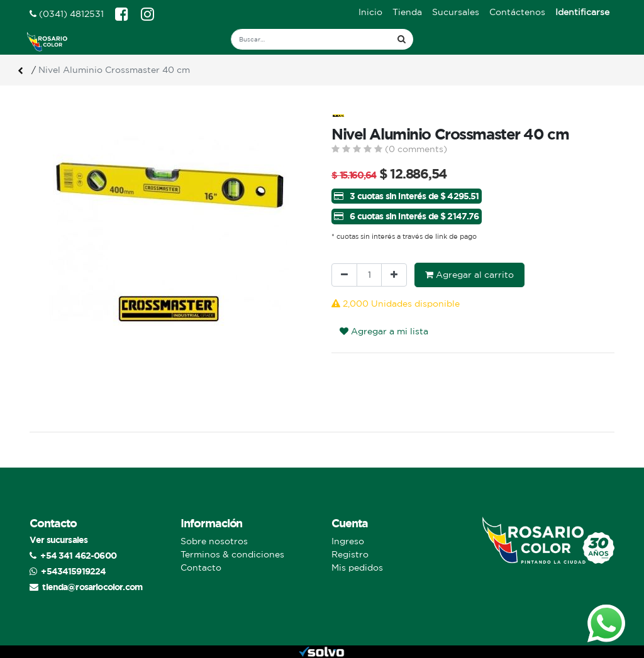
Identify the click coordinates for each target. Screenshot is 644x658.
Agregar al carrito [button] (469, 275)
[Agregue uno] (394, 275)
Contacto (201, 568)
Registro (350, 554)
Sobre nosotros (214, 541)
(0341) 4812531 (67, 14)
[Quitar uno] (344, 275)
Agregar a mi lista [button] (384, 331)
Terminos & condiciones (232, 554)
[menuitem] (370, 12)
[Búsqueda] (402, 39)
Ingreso (348, 541)
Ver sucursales (58, 540)
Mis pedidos (357, 568)
